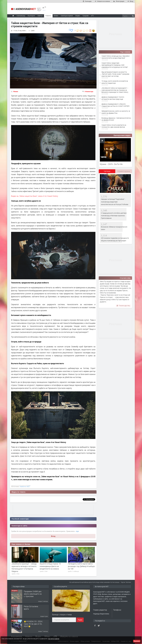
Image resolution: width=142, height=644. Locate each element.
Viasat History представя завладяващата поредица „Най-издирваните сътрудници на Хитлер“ (115, 65)
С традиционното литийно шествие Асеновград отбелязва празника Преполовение (114, 216)
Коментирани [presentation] (124, 171)
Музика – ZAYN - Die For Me (111, 164)
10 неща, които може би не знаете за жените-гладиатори (115, 82)
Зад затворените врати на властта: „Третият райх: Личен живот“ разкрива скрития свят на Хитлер (115, 74)
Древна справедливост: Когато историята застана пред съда (113, 98)
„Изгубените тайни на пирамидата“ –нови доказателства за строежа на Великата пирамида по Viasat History (115, 90)
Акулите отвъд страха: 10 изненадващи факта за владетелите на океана (50, 566)
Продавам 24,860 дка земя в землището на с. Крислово (33, 609)
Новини (48, 16)
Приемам (137, 641)
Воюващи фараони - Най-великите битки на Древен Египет (116, 119)
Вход (53, 536)
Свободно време (67, 16)
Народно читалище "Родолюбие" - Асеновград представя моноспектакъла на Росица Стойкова (115, 202)
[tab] (107, 172)
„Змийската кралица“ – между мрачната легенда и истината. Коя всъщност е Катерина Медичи (24, 567)
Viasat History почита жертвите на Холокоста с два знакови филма (114, 126)
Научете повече (54, 639)
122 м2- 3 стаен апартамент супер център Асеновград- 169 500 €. (32, 595)
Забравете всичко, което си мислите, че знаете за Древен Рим (116, 112)
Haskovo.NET (25, 486)
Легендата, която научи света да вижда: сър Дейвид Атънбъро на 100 (81, 566)
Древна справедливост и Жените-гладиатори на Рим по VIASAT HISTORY (116, 105)
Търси (80, 620)
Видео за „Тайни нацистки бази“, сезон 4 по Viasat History (35, 196)
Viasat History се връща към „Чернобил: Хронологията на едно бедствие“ (116, 57)
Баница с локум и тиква (62, 614)
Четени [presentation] (107, 171)
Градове (86, 16)
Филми (16, 91)
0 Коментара (89, 91)
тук (77, 531)
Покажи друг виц (123, 306)
